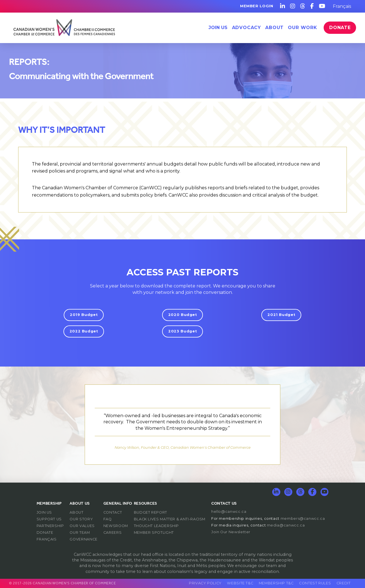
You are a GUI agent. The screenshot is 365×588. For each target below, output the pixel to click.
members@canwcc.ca (303, 519)
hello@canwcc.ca (229, 512)
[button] (247, 28)
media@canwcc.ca (286, 525)
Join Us (218, 28)
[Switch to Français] (342, 6)
